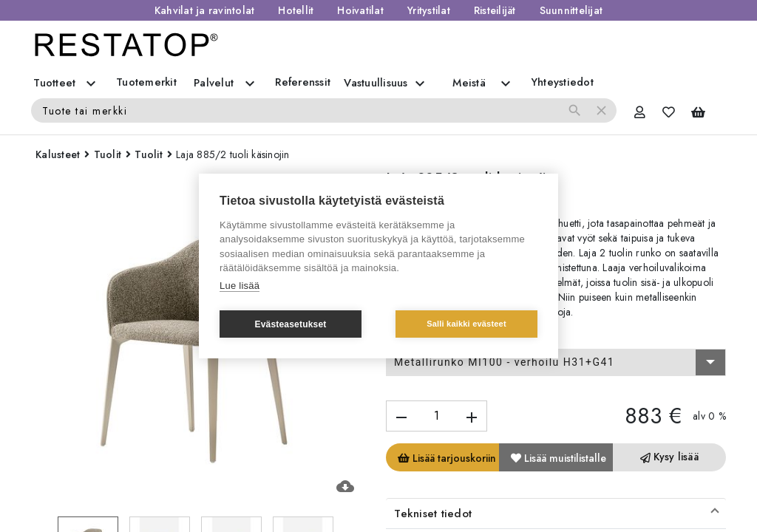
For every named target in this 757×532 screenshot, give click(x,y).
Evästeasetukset (290, 324)
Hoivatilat (360, 10)
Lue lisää (240, 286)
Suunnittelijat (571, 10)
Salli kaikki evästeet (466, 324)
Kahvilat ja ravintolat (205, 10)
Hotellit (296, 10)
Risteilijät (495, 10)
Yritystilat (429, 10)
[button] (556, 514)
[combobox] (556, 363)
